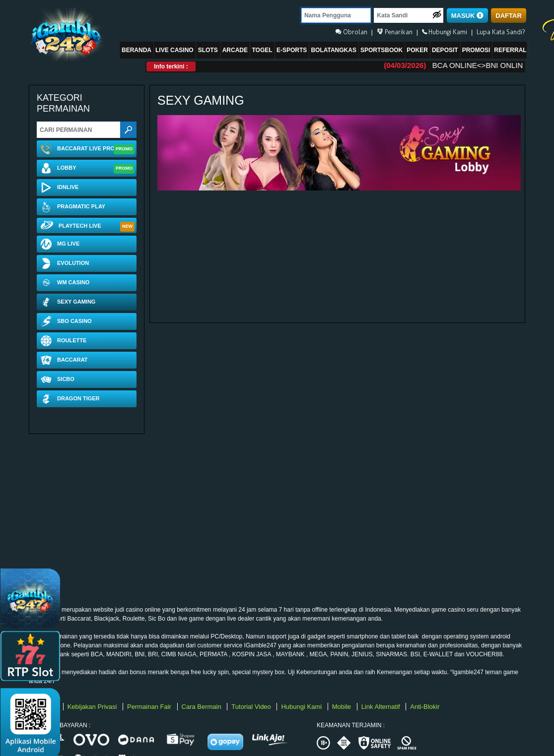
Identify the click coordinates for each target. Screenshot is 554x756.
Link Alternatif (382, 707)
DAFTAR (508, 16)
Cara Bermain (203, 707)
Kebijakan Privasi (93, 707)
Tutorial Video (252, 707)
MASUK (467, 16)
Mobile (343, 707)
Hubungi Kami (302, 707)
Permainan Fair (150, 707)
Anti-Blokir (425, 707)
